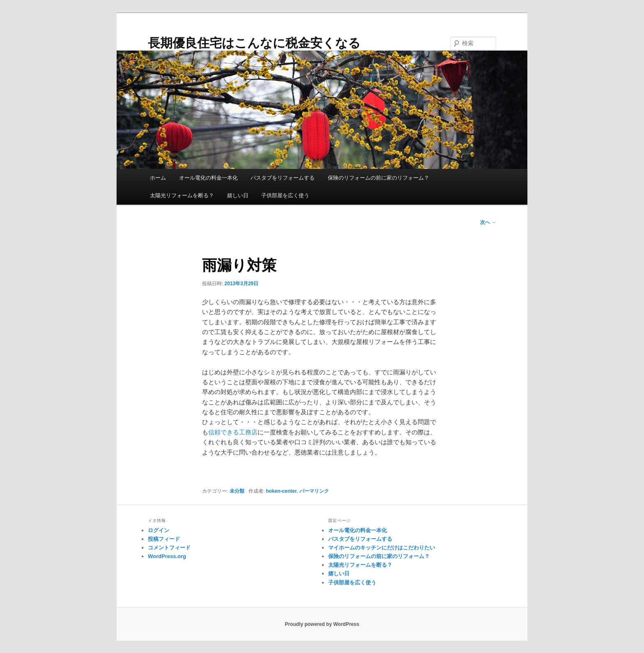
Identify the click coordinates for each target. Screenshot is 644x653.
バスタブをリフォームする (283, 178)
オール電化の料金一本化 (208, 178)
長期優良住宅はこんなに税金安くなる (254, 43)
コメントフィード (169, 548)
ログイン (159, 530)
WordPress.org (167, 556)
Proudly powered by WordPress (322, 624)
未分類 (237, 491)
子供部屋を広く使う (285, 195)
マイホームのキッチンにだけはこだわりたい (382, 548)
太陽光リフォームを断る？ (182, 195)
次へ (488, 222)
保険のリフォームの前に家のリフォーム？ (378, 178)
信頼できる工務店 (233, 432)
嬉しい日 (238, 195)
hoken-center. (282, 491)
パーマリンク (314, 491)
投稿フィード (164, 539)
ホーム (158, 178)
